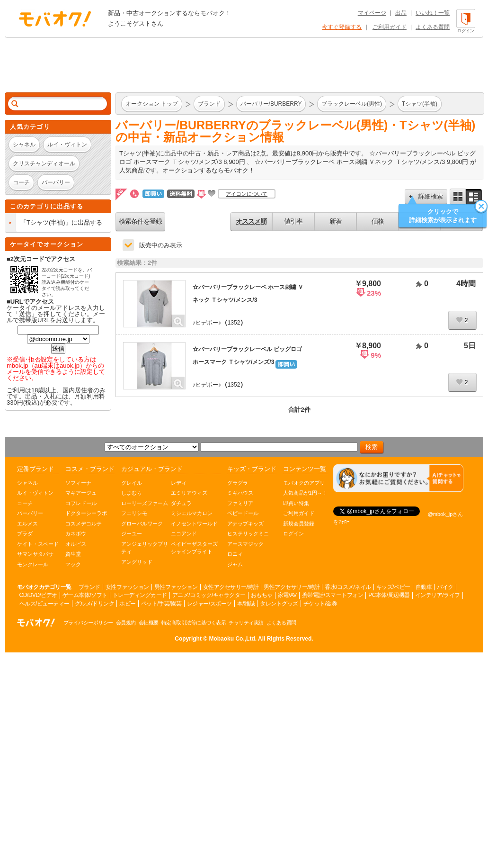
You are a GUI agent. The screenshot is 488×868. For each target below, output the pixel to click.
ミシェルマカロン (192, 513)
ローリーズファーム (145, 503)
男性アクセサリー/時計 (292, 587)
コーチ (25, 503)
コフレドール (81, 503)
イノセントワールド (194, 524)
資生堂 (73, 554)
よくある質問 (433, 27)
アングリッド (137, 562)
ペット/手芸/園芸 (161, 604)
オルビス (76, 544)
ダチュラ (181, 503)
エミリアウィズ (189, 493)
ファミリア (240, 503)
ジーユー (132, 533)
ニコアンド (184, 533)
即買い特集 (296, 503)
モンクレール (33, 564)
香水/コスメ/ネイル (348, 587)
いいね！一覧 (433, 13)
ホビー (128, 604)
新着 (336, 221)
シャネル (27, 483)
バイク (445, 587)
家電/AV (287, 595)
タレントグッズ (279, 604)
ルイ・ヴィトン (35, 493)
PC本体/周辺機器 (389, 595)
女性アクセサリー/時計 (231, 587)
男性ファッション (176, 587)
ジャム (235, 564)
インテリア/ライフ (438, 595)
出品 (401, 13)
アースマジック (245, 544)
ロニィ (235, 554)
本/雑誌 (246, 604)
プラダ (25, 533)
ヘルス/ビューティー (44, 604)
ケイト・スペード (38, 544)
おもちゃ (262, 595)
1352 (234, 323)
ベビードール (243, 513)
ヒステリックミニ (248, 533)
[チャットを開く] (398, 478)
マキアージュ (81, 493)
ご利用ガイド (390, 27)
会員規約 (126, 623)
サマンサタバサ (35, 554)
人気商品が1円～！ (305, 493)
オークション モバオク (55, 18)
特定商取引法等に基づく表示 (194, 623)
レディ (179, 483)
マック (73, 564)
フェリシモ (134, 513)
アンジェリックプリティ (145, 548)
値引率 (293, 221)
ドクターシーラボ (86, 513)
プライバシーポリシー (88, 623)
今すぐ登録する (342, 27)
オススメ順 (251, 221)
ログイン (293, 533)
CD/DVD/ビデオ (38, 595)
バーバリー (30, 513)
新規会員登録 (299, 524)
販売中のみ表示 (161, 245)
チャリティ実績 (246, 623)
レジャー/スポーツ (209, 604)
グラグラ (238, 483)
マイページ (372, 13)
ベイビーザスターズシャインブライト (194, 548)
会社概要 (149, 623)
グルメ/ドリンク (94, 604)
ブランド (89, 587)
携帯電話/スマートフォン (333, 595)
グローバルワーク (142, 524)
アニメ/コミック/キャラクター (209, 595)
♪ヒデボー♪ (207, 323)
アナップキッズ (245, 524)
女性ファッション (127, 587)
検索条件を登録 (140, 221)
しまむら (132, 493)
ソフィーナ (78, 483)
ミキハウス (240, 493)
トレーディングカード (140, 595)
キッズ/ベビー (393, 587)
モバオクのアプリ (304, 483)
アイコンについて (247, 194)
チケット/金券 (320, 604)
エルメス (27, 524)
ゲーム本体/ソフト (85, 595)
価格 (378, 221)
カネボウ (76, 533)
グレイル (132, 483)
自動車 (424, 587)
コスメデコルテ (84, 524)
